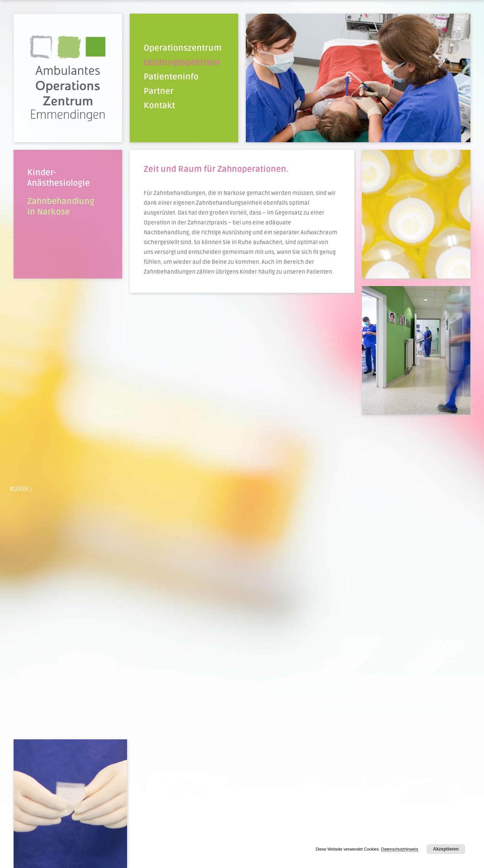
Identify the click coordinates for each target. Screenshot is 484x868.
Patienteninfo (171, 77)
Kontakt (159, 106)
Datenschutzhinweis (400, 849)
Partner (159, 91)
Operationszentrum (183, 48)
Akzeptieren (446, 849)
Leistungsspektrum (182, 62)
